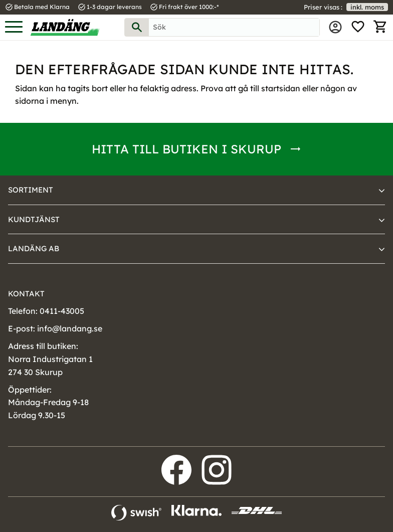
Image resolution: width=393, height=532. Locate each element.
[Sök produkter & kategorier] (234, 27)
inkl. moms (367, 7)
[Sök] (137, 27)
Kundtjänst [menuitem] (34, 219)
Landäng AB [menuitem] (34, 248)
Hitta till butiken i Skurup (186, 149)
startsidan (281, 88)
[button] (14, 27)
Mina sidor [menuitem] (335, 27)
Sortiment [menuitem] (31, 190)
